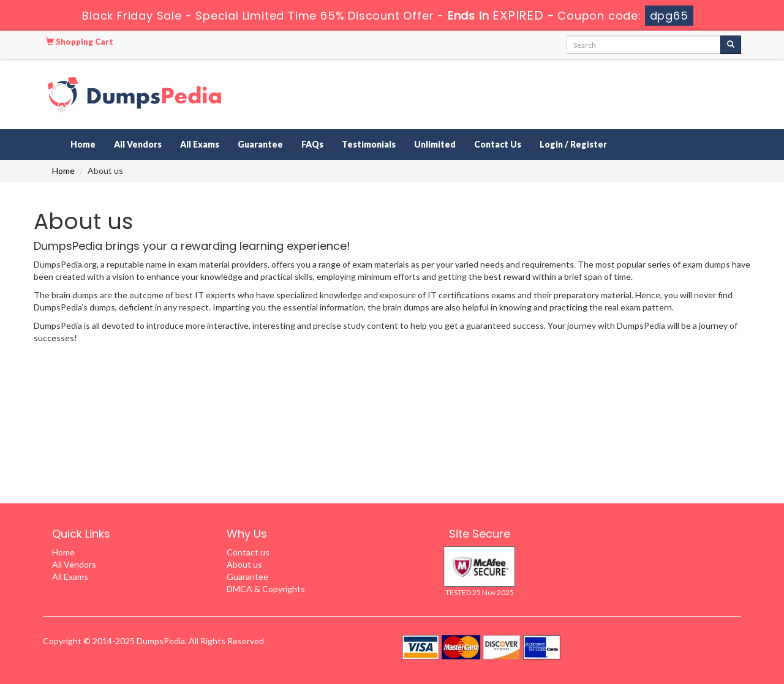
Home (83, 144)
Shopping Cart (80, 42)
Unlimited (435, 144)
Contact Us (498, 144)
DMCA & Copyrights (266, 589)
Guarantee (260, 144)
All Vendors (138, 144)
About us (244, 564)
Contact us (248, 552)
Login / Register (573, 144)
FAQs (312, 144)
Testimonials (369, 144)
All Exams (200, 144)
